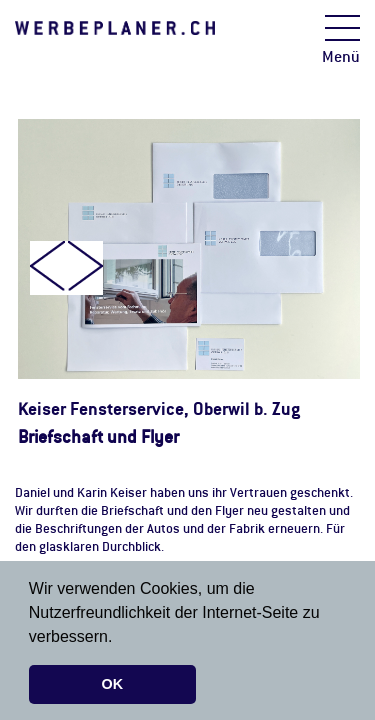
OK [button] (113, 684)
